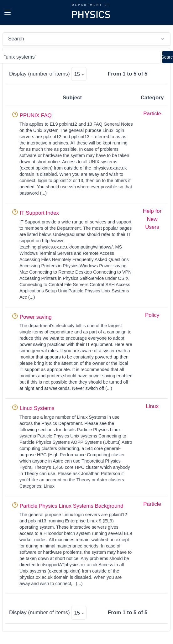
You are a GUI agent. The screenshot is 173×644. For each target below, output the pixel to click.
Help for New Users (152, 219)
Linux (152, 406)
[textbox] (79, 74)
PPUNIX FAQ (36, 115)
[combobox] (79, 74)
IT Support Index (39, 213)
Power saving (36, 317)
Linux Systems (37, 408)
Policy (152, 315)
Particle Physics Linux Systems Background (72, 506)
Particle (152, 114)
